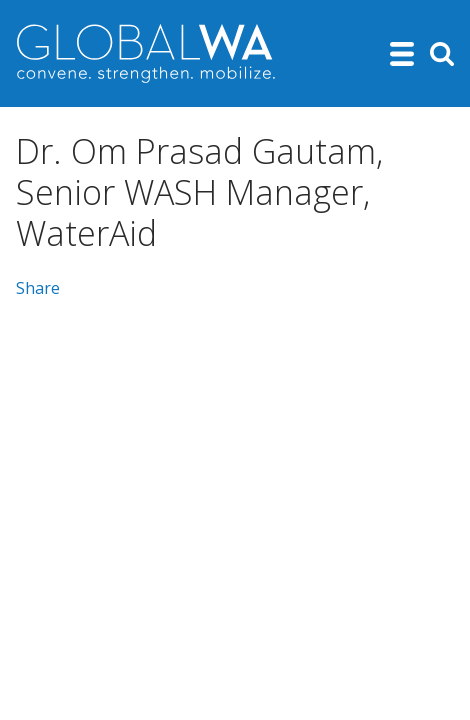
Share (38, 288)
